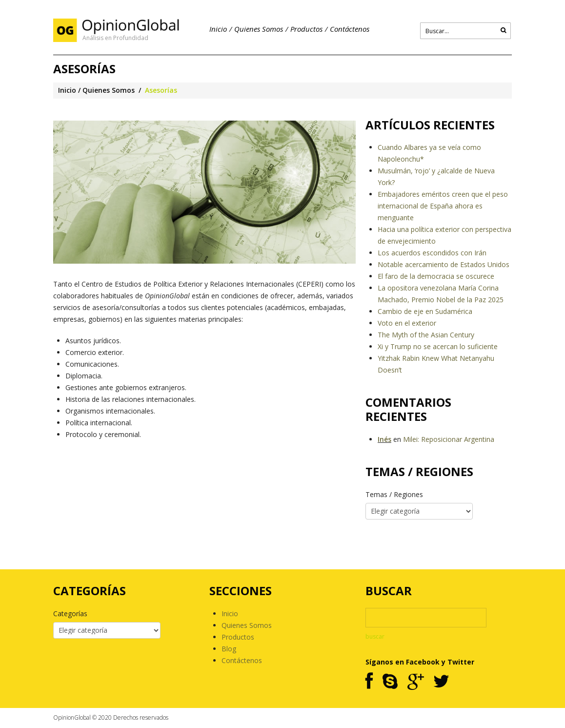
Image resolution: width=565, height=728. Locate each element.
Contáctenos (350, 29)
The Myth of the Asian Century (426, 335)
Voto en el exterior (407, 323)
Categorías (70, 614)
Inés (384, 439)
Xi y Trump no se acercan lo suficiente (438, 346)
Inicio (218, 29)
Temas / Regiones (394, 494)
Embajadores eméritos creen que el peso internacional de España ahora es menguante (443, 206)
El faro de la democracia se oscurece (436, 276)
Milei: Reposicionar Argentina (449, 439)
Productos (306, 29)
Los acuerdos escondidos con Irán (432, 253)
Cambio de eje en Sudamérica (425, 311)
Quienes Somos (259, 29)
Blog (229, 649)
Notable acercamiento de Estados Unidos (444, 264)
